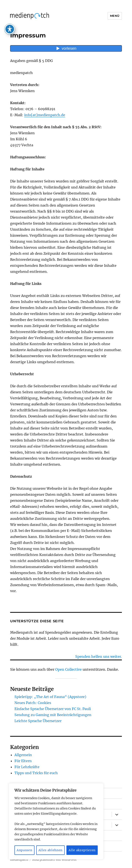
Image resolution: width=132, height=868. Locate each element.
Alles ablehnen (50, 850)
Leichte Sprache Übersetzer (38, 721)
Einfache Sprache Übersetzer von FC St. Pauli (53, 709)
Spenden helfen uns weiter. (99, 656)
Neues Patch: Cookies (33, 703)
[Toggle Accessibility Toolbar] (10, 17)
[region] (56, 821)
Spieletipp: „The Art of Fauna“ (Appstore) (50, 697)
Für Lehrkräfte (27, 767)
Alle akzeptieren (82, 850)
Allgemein (23, 755)
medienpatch (19, 860)
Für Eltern (23, 761)
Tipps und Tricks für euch (36, 773)
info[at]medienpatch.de (45, 115)
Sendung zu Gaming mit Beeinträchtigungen (53, 715)
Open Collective (68, 669)
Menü (115, 16)
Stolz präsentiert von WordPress (54, 860)
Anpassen (24, 850)
